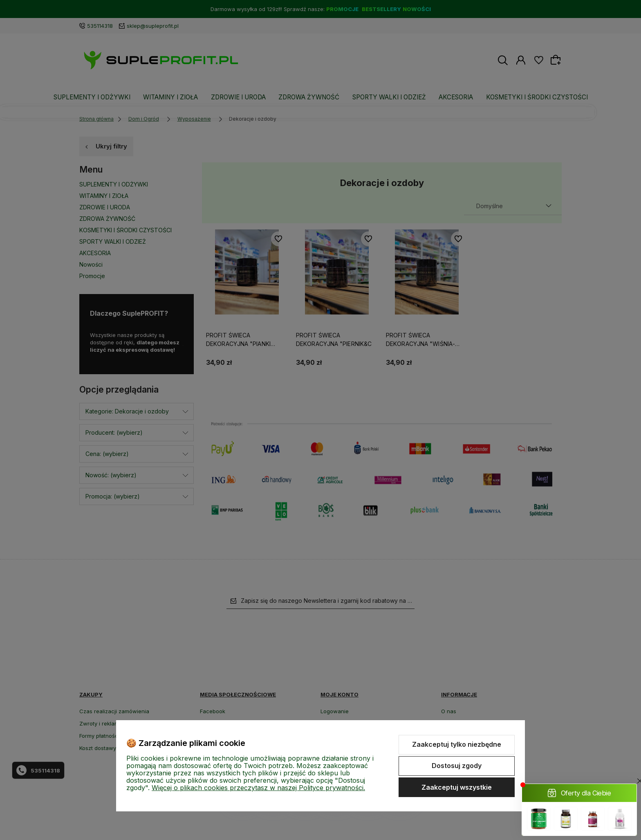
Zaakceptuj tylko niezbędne (457, 744)
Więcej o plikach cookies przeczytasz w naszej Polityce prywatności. (258, 788)
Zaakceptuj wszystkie (457, 787)
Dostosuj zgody (457, 766)
